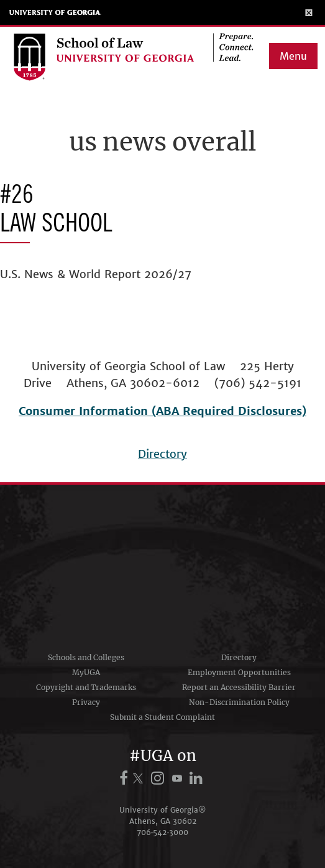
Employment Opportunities (239, 672)
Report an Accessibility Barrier (239, 687)
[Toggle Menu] (309, 12)
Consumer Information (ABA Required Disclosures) (162, 411)
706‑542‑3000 (163, 832)
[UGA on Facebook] (126, 778)
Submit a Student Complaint (162, 717)
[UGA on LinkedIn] (197, 778)
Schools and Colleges (86, 657)
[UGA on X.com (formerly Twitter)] (140, 778)
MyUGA (86, 672)
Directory (162, 454)
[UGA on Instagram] (159, 778)
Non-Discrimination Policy (239, 702)
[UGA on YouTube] (179, 778)
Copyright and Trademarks (86, 687)
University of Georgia (55, 12)
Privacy (86, 702)
